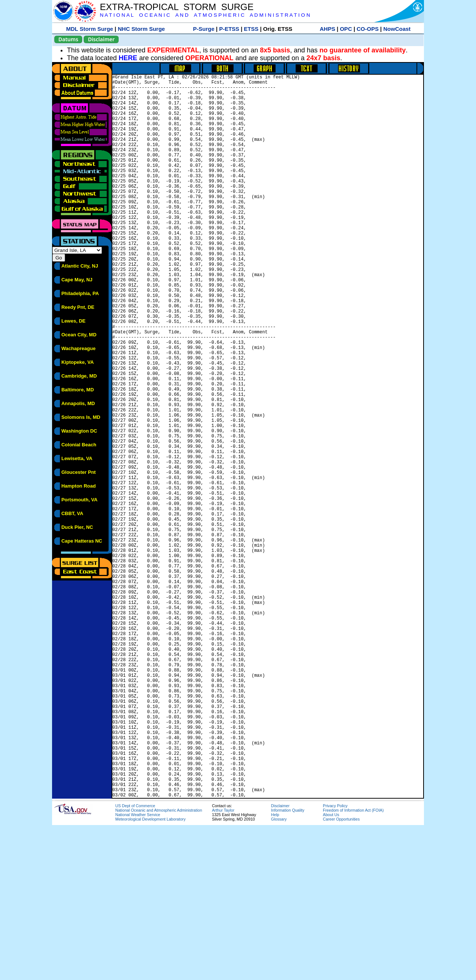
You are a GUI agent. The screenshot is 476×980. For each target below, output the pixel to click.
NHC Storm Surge (141, 29)
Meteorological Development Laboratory (150, 974)
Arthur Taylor (223, 965)
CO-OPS (368, 29)
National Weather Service (138, 970)
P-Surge (204, 29)
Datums (68, 39)
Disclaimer (101, 39)
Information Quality (288, 965)
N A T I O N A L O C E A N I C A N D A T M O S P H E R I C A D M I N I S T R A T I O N (205, 15)
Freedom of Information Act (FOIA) (353, 965)
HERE (128, 58)
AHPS (328, 29)
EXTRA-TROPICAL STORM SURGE (176, 7)
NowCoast (397, 29)
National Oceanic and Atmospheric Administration (159, 965)
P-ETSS (229, 29)
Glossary (279, 974)
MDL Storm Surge (90, 29)
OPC (346, 29)
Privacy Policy (335, 961)
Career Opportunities (341, 974)
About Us (331, 970)
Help (275, 970)
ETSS (251, 29)
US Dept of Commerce (135, 961)
